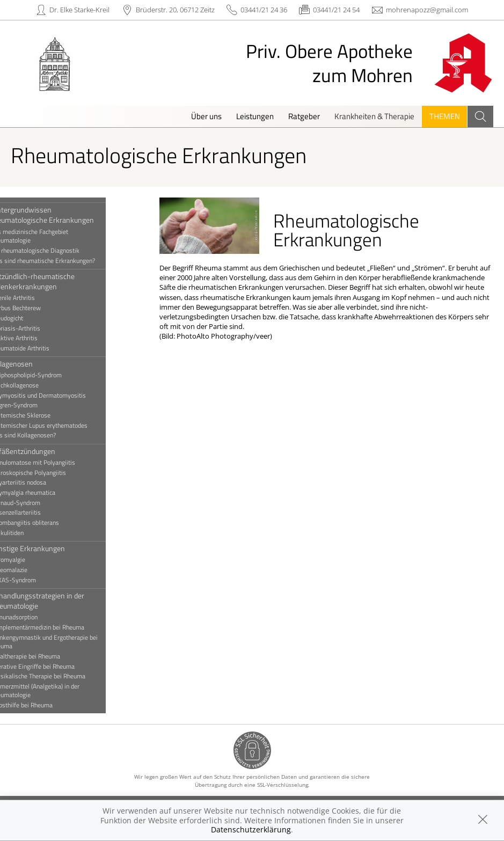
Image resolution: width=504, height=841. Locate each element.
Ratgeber (304, 116)
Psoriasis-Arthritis (37, 328)
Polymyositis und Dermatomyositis (60, 396)
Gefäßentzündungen (45, 451)
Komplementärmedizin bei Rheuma (59, 627)
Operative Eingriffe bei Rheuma (54, 667)
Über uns (206, 116)
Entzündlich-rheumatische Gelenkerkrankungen (54, 281)
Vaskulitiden (29, 533)
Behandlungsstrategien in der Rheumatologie (59, 601)
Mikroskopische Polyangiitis (50, 473)
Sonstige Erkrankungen (50, 548)
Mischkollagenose (36, 385)
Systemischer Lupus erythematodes (61, 426)
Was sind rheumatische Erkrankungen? (65, 261)
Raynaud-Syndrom (37, 503)
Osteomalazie (31, 570)
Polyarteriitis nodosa (40, 482)
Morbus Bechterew (38, 308)
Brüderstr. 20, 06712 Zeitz (175, 10)
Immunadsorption (36, 617)
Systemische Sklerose (42, 415)
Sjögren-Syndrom (36, 405)
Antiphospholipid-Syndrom (48, 375)
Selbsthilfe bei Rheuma (43, 705)
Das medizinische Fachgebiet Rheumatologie (51, 236)
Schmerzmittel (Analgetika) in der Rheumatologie (57, 691)
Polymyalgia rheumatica (45, 493)
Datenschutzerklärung (251, 829)
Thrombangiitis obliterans (47, 523)
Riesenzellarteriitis (38, 513)
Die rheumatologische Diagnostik (57, 251)
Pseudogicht (29, 318)
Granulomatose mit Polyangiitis (55, 463)
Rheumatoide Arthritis (42, 348)
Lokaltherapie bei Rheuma (47, 656)
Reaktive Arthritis (36, 338)
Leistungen (255, 116)
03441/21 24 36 (264, 10)
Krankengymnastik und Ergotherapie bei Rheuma (66, 642)
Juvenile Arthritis (35, 298)
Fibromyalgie (30, 560)
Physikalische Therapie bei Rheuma (60, 676)
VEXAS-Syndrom (35, 580)
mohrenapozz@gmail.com (427, 10)
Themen (445, 116)
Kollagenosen (34, 364)
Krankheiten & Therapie (374, 116)
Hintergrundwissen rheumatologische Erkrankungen (64, 215)
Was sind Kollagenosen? (45, 435)
